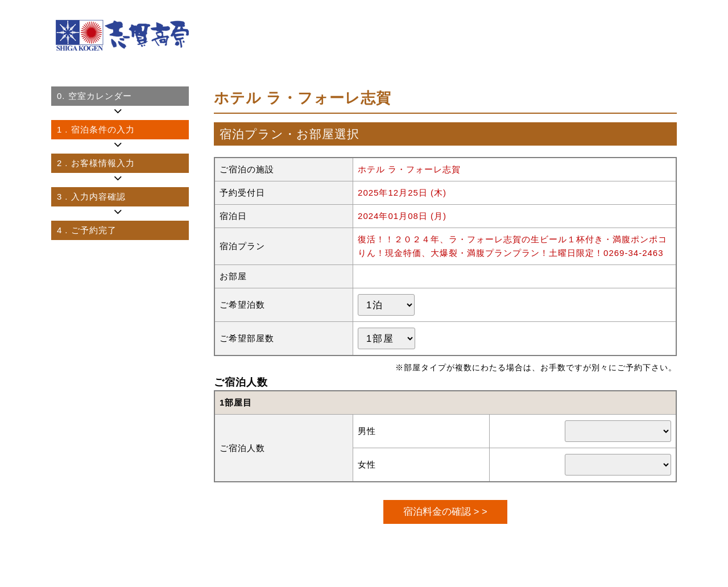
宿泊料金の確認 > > (445, 511)
